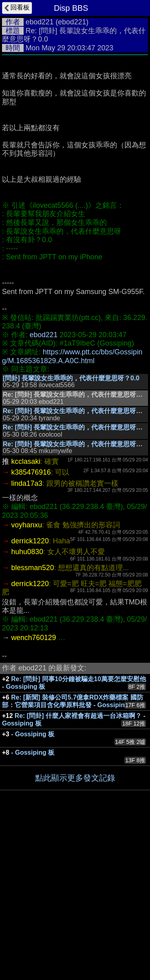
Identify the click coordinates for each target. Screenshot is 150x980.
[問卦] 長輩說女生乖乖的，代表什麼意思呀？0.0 (71, 536)
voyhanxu (27, 683)
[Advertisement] (75, 138)
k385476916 (31, 630)
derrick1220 (30, 699)
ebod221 (40, 22)
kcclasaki (26, 619)
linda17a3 (27, 641)
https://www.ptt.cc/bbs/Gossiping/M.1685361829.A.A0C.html (72, 514)
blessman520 (33, 726)
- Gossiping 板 (33, 892)
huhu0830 (27, 710)
